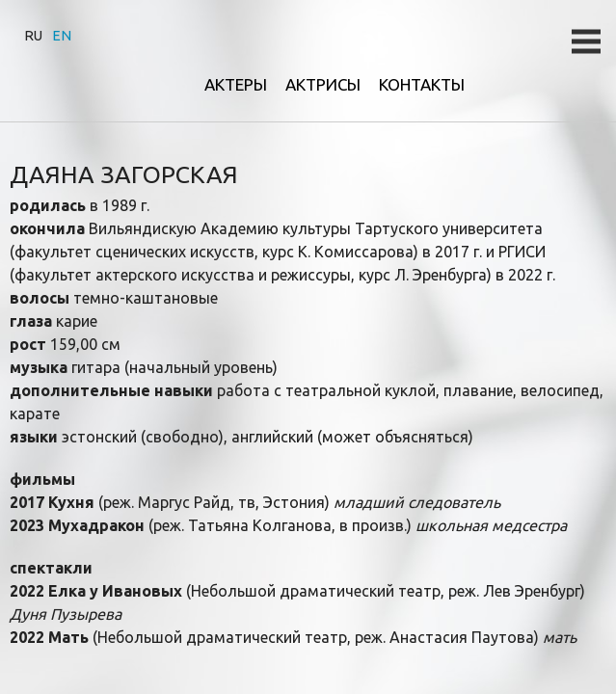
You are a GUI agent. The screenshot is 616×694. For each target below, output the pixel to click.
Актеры (236, 84)
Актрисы (323, 84)
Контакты (422, 84)
